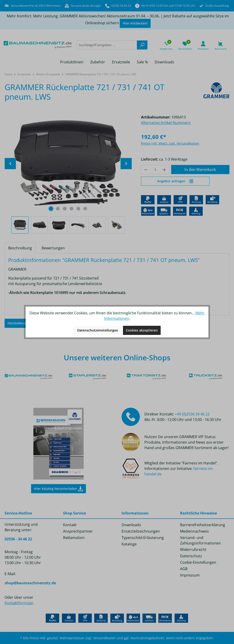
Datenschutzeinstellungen (98, 330)
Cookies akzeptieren (142, 330)
